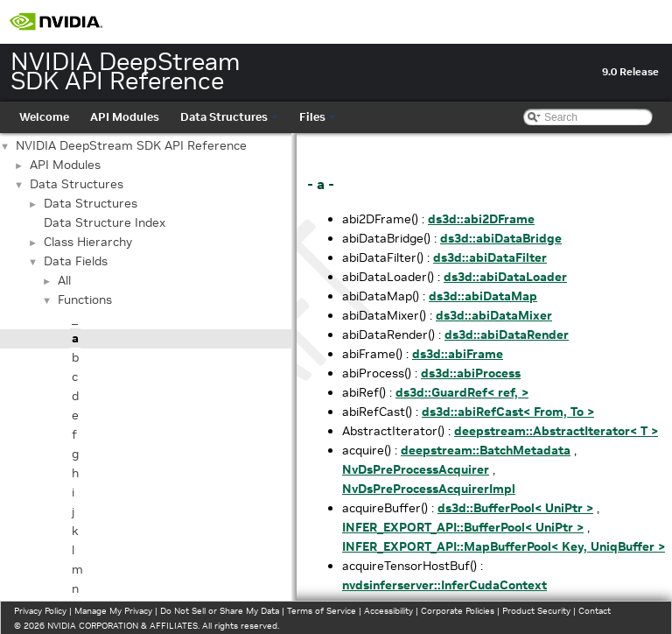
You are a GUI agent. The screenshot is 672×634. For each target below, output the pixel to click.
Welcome (44, 117)
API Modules (125, 117)
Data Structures (229, 117)
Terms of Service (322, 611)
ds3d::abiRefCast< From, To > (508, 412)
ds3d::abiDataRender (507, 335)
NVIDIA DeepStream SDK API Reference (131, 145)
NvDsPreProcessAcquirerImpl (429, 489)
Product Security (536, 611)
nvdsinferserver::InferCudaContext (444, 585)
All (64, 280)
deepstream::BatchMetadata (486, 450)
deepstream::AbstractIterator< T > (556, 431)
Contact (595, 611)
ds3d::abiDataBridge (501, 238)
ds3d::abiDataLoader (505, 277)
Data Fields (76, 261)
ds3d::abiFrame (458, 354)
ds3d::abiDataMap (483, 296)
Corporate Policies (458, 611)
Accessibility (388, 611)
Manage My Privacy (113, 611)
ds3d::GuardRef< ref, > (462, 392)
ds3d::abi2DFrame (481, 219)
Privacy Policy (40, 611)
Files (318, 117)
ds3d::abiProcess (471, 373)
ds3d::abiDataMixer (494, 315)
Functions (85, 299)
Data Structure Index (105, 222)
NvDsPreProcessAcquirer (416, 469)
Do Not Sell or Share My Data (220, 611)
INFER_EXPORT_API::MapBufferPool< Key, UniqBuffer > (504, 546)
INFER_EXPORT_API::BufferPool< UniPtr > (463, 527)
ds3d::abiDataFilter (490, 257)
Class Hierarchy (88, 242)
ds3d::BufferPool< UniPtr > (515, 508)
